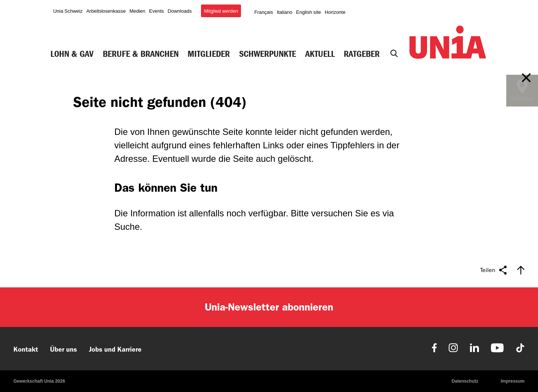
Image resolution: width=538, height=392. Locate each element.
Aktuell (320, 54)
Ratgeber (362, 54)
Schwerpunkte (268, 54)
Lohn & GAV (72, 54)
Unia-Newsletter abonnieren (269, 307)
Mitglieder (209, 54)
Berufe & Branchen (141, 54)
